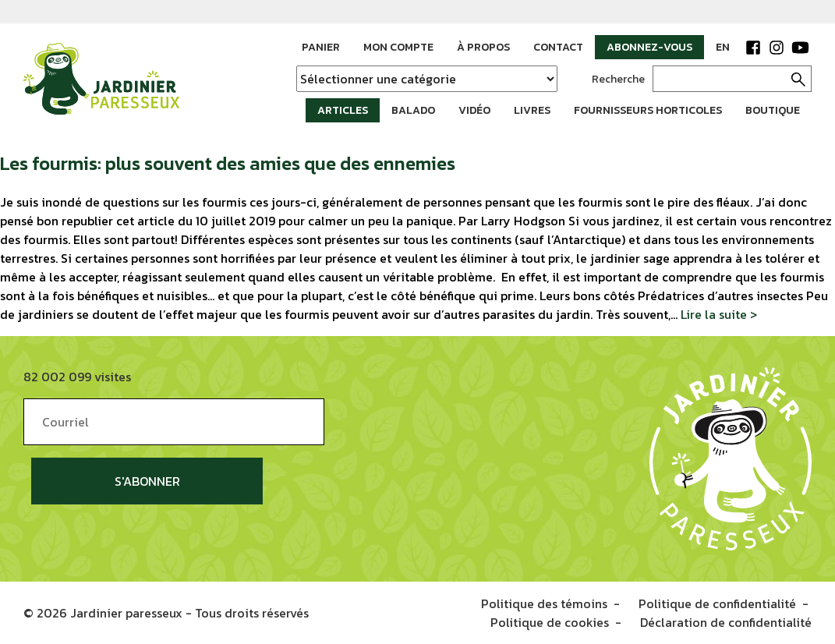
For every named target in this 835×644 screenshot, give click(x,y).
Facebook (753, 48)
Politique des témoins (544, 603)
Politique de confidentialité (717, 603)
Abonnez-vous (649, 47)
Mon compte (398, 47)
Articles (343, 110)
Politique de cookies (550, 622)
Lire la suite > (719, 314)
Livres (532, 110)
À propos (483, 47)
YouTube (800, 48)
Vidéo (474, 110)
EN (723, 47)
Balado (413, 110)
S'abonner (147, 481)
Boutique (773, 110)
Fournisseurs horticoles (648, 110)
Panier (321, 47)
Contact (558, 47)
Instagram (777, 48)
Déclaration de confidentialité (726, 622)
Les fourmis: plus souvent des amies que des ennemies (228, 163)
